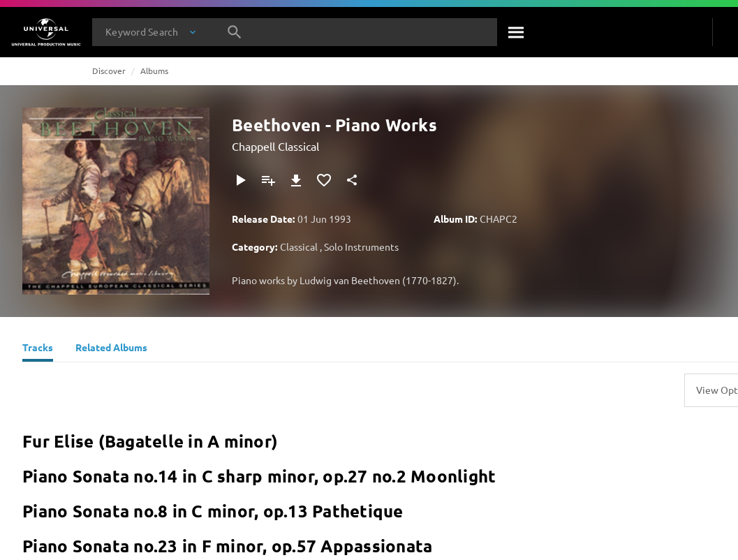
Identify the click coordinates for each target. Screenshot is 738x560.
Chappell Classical (275, 146)
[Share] (352, 180)
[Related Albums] (111, 349)
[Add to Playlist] (268, 180)
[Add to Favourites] (324, 180)
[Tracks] (38, 349)
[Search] (517, 32)
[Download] (296, 180)
